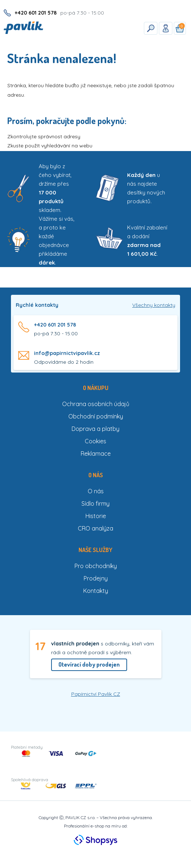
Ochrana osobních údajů (96, 404)
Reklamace (96, 454)
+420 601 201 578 (55, 325)
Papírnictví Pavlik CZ (96, 694)
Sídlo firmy (95, 504)
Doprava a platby (95, 429)
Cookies (95, 441)
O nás (96, 491)
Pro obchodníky (96, 566)
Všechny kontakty (154, 305)
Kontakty (96, 591)
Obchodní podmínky (96, 416)
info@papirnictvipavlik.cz (67, 353)
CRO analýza (95, 528)
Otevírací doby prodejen (89, 664)
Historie (96, 516)
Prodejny (96, 578)
